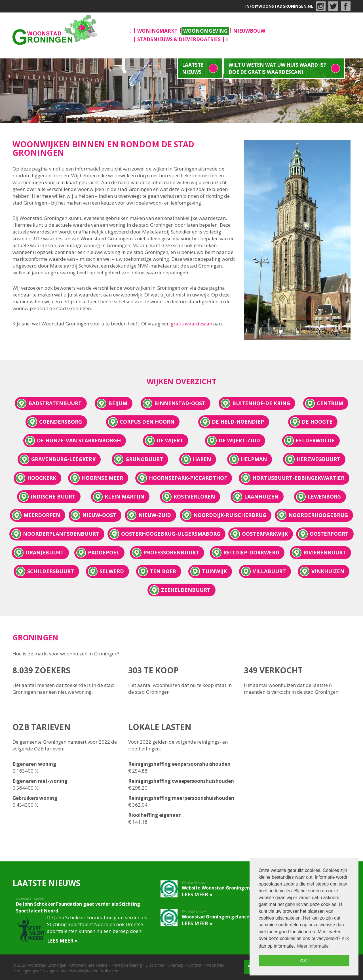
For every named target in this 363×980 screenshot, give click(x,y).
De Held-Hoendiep (238, 422)
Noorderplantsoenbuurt (61, 534)
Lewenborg (324, 497)
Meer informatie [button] (313, 946)
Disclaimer (155, 965)
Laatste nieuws (193, 68)
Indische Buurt (53, 497)
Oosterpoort (329, 534)
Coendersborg (61, 422)
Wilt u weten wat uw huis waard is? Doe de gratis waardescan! (277, 68)
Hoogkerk (42, 478)
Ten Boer (163, 571)
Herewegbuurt (318, 459)
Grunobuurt (144, 459)
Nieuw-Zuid (155, 515)
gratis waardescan (192, 324)
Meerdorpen (42, 515)
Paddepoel (104, 552)
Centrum (330, 403)
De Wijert (170, 440)
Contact (194, 965)
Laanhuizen (261, 497)
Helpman (254, 459)
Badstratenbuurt (55, 403)
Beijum (118, 403)
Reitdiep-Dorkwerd (251, 552)
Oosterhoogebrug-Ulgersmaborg (171, 534)
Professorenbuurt (171, 552)
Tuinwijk (214, 571)
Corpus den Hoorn (147, 422)
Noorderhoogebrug (318, 515)
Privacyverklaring (126, 965)
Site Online (98, 965)
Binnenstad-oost (180, 403)
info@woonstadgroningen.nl (279, 6)
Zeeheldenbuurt (186, 590)
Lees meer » (62, 941)
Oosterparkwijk (265, 534)
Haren (202, 459)
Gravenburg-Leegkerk (63, 459)
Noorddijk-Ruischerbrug (230, 515)
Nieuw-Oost (99, 515)
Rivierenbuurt (325, 552)
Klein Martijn (124, 497)
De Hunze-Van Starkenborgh (79, 440)
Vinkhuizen (328, 571)
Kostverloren (194, 497)
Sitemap (176, 965)
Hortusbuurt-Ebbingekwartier (298, 478)
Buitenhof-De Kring (261, 403)
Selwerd (112, 571)
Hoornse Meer (102, 478)
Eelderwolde (315, 440)
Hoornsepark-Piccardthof (188, 478)
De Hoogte (317, 422)
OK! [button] (304, 961)
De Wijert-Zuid (239, 440)
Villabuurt (269, 571)
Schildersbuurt (51, 571)
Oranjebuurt (45, 552)
